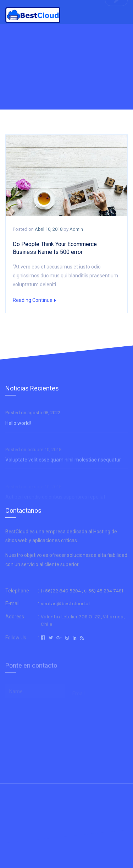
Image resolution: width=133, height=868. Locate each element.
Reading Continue (34, 300)
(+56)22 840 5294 (61, 600)
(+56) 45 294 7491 (104, 600)
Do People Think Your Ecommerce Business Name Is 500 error (55, 248)
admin (76, 229)
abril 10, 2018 (49, 229)
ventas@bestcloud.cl (65, 614)
